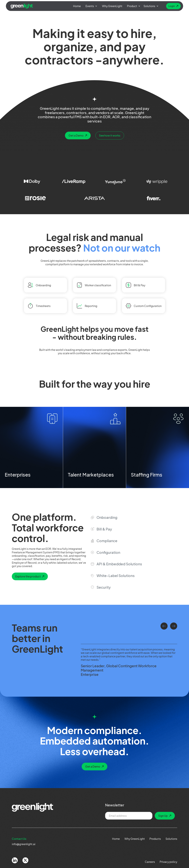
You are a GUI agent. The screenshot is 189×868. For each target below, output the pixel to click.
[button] (91, 6)
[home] (22, 6)
